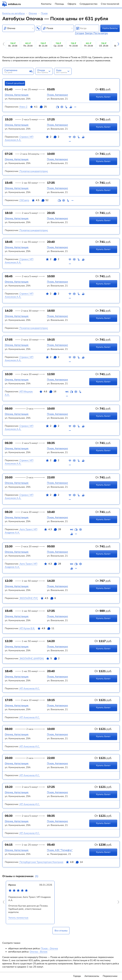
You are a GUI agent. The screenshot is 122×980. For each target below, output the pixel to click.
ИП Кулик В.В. (27, 628)
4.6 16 (48, 394)
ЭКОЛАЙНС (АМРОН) (32, 658)
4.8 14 (74, 863)
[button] (4, 44)
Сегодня (80, 33)
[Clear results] (33, 28)
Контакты (46, 4)
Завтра (89, 33)
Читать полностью (18, 918)
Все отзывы (61, 931)
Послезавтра (101, 33)
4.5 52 (40, 201)
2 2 (52, 140)
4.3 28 (52, 532)
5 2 (53, 659)
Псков (44, 13)
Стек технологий (110, 4)
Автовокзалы (92, 976)
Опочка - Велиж (39, 952)
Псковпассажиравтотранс (34, 171)
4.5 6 (48, 599)
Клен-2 (23, 107)
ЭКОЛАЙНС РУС (29, 598)
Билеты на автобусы (14, 13)
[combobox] (18, 28)
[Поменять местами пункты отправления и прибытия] (38, 28)
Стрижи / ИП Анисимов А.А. (19, 138)
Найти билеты (110, 28)
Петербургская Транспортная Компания (41, 862)
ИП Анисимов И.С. (30, 689)
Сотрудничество (89, 4)
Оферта (72, 4)
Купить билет (103, 97)
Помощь (59, 4)
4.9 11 (46, 629)
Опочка (33, 13)
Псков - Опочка (49, 948)
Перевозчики (110, 976)
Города (77, 976)
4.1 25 (38, 107)
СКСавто (24, 200)
